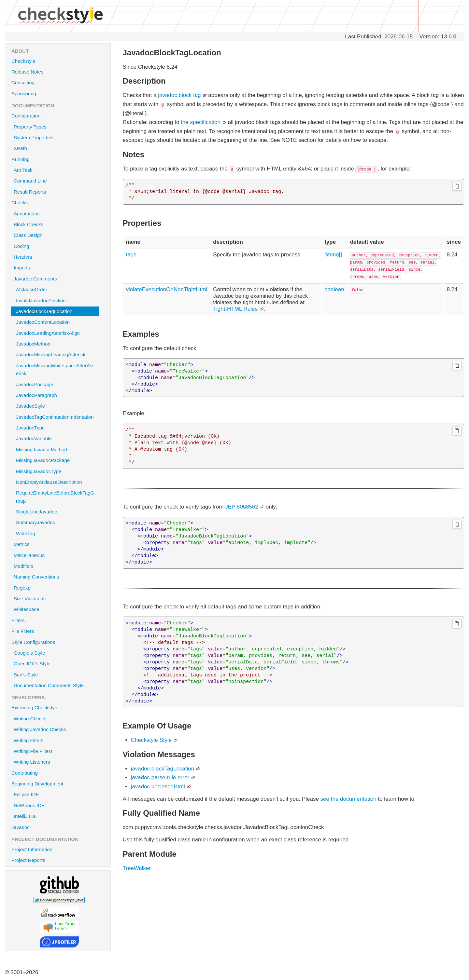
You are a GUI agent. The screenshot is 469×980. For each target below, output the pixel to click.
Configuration (59, 116)
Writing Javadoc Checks (40, 729)
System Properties (34, 137)
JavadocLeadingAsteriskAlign (48, 333)
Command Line (30, 181)
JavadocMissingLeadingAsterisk (51, 354)
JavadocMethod (33, 344)
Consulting (23, 82)
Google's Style (29, 653)
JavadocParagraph (36, 395)
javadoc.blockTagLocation (163, 769)
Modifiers (57, 566)
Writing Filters (28, 740)
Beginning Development (59, 783)
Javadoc (21, 827)
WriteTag (26, 533)
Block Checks (57, 224)
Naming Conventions (57, 577)
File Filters (59, 631)
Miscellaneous (57, 555)
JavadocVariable (34, 438)
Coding (57, 246)
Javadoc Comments (57, 279)
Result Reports (30, 192)
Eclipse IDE (26, 794)
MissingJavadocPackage (43, 460)
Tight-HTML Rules (235, 309)
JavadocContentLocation (43, 322)
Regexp (57, 588)
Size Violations (57, 598)
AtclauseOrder (32, 289)
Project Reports (59, 860)
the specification (201, 122)
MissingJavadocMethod (42, 449)
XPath (20, 148)
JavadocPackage (35, 384)
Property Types (30, 127)
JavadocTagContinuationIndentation (55, 417)
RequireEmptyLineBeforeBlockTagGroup (55, 497)
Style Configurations (59, 642)
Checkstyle (23, 61)
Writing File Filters (33, 751)
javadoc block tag (179, 95)
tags (131, 255)
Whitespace (57, 609)
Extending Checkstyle (59, 707)
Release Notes (27, 72)
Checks (59, 202)
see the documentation (348, 799)
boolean (334, 289)
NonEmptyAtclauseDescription (49, 482)
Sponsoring (24, 94)
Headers (57, 257)
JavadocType (30, 428)
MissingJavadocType (39, 471)
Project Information (59, 849)
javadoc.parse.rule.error (160, 777)
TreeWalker (137, 868)
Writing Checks (30, 719)
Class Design (57, 235)
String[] (333, 255)
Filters (59, 620)
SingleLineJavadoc (36, 512)
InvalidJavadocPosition (41, 300)
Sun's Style (26, 675)
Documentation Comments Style (49, 685)
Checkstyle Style (151, 740)
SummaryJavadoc (36, 522)
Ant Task (23, 170)
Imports (57, 267)
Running (59, 159)
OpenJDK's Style (32, 664)
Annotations (57, 213)
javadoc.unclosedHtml (158, 787)
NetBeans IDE (29, 805)
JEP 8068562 (242, 507)
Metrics (57, 544)
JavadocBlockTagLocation (44, 311)
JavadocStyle (30, 406)
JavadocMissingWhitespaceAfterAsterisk (55, 369)
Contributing (25, 773)
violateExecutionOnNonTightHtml (167, 289)
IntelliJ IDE (25, 816)
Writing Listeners (32, 762)
